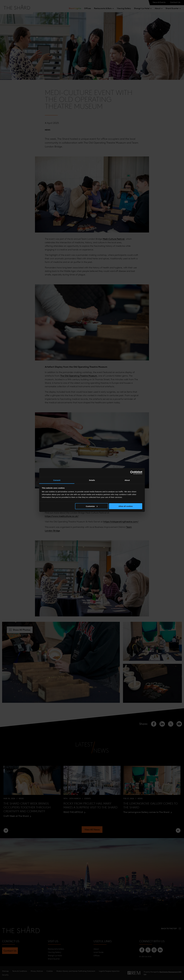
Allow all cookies (126, 506)
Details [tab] (92, 480)
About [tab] (127, 480)
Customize (92, 506)
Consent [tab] (57, 480)
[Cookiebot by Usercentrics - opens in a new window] (132, 473)
